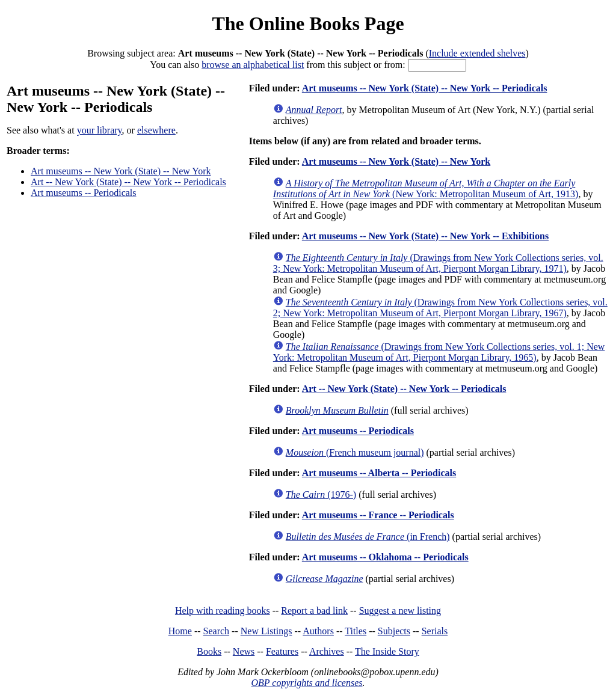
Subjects (394, 631)
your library (100, 130)
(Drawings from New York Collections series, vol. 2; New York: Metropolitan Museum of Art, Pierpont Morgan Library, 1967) (440, 308)
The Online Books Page (308, 23)
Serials (435, 631)
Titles (356, 631)
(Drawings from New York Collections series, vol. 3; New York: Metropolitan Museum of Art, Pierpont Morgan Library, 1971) (438, 263)
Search (217, 631)
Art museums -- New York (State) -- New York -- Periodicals (425, 88)
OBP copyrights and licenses (306, 683)
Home (180, 631)
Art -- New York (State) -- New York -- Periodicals (128, 182)
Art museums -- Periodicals (84, 193)
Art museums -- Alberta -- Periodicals (379, 473)
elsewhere (156, 130)
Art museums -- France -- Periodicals (378, 515)
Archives (327, 651)
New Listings (266, 631)
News (244, 651)
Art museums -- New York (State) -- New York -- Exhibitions (425, 236)
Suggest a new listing (400, 611)
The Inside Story (387, 651)
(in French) (368, 537)
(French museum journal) (355, 452)
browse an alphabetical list (253, 65)
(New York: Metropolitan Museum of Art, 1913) (426, 188)
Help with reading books (223, 611)
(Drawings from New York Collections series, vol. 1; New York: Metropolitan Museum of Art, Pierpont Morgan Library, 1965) (439, 352)
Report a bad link (314, 611)
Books (209, 651)
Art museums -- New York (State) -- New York (121, 171)
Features (282, 651)
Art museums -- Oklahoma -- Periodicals (385, 557)
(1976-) (321, 494)
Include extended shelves (477, 53)
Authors (318, 631)
